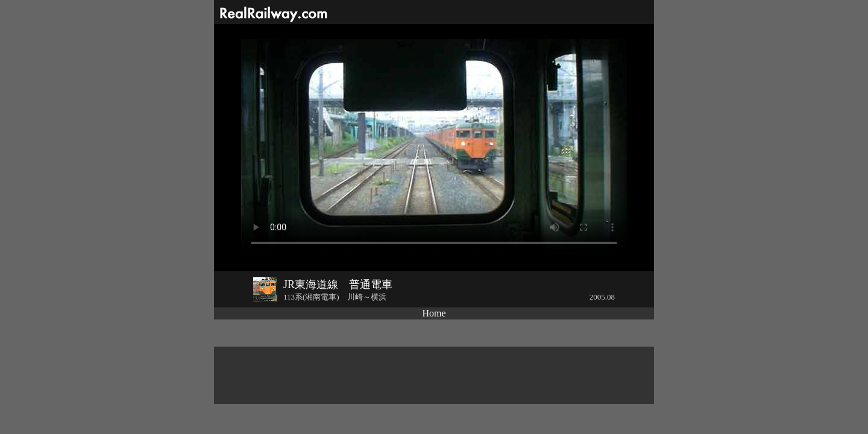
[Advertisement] (434, 376)
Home (434, 313)
